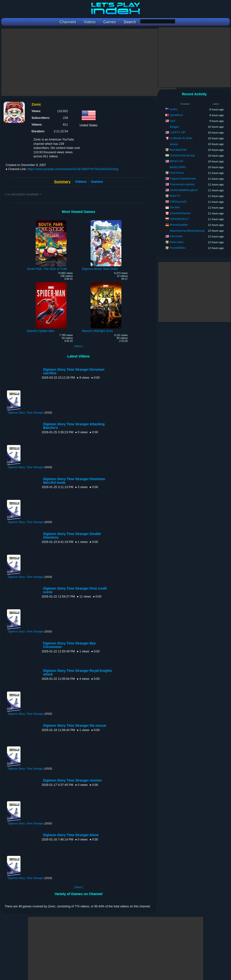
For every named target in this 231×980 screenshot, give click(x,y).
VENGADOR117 (179, 219)
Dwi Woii (175, 207)
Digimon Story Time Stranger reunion (73, 780)
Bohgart (174, 127)
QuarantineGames (180, 213)
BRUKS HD (176, 161)
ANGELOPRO (178, 167)
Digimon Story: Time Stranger (26, 413)
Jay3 (172, 121)
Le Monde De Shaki (181, 138)
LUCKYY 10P (178, 132)
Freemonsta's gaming (182, 184)
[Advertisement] (89, 62)
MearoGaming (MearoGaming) (187, 231)
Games (97, 181)
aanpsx (174, 144)
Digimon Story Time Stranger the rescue (75, 726)
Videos (81, 181)
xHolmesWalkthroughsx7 (184, 190)
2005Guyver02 (178, 202)
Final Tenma (177, 173)
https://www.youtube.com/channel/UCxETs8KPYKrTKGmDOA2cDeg (73, 169)
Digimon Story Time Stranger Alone (71, 835)
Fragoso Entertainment (183, 178)
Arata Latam (177, 242)
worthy (174, 109)
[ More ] (79, 346)
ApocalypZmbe (178, 150)
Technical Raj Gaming (182, 155)
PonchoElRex (178, 248)
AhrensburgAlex (179, 225)
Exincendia (176, 236)
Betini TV (175, 196)
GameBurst (176, 115)
